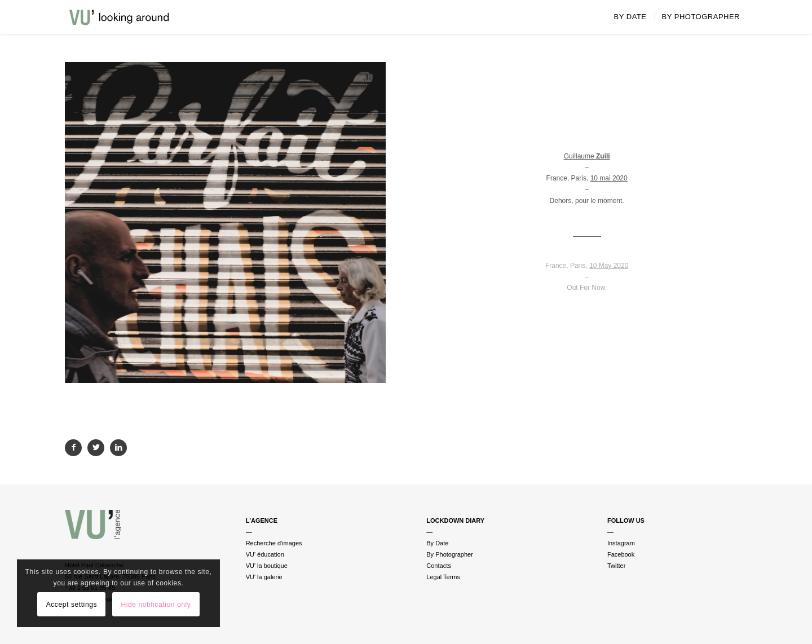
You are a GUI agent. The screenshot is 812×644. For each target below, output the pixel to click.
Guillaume (587, 156)
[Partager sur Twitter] (96, 448)
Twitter (616, 566)
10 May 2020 (609, 266)
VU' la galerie (264, 577)
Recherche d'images (274, 543)
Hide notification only (156, 605)
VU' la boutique (267, 566)
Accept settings (72, 605)
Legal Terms (443, 577)
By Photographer (450, 554)
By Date (437, 543)
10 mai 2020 (609, 178)
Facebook (621, 554)
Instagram (621, 543)
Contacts (438, 566)
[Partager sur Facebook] (73, 448)
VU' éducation (265, 554)
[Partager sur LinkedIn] (118, 448)
